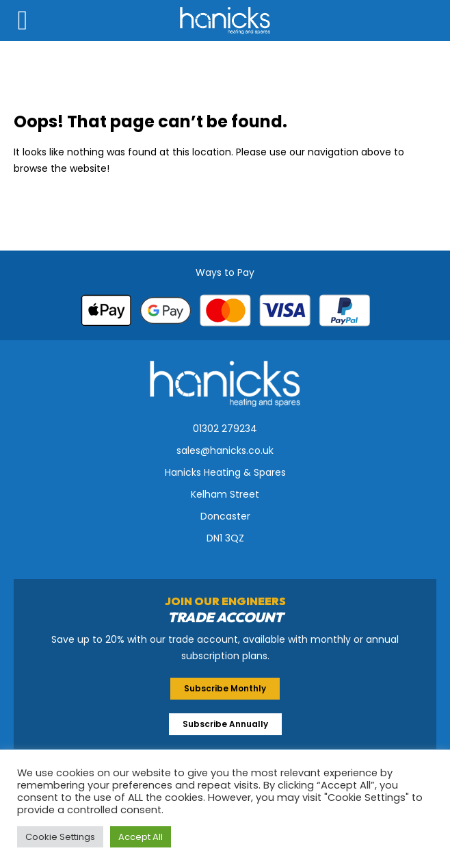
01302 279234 (225, 429)
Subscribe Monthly (225, 688)
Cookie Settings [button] (60, 837)
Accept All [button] (141, 837)
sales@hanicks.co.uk (225, 450)
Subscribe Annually (225, 724)
